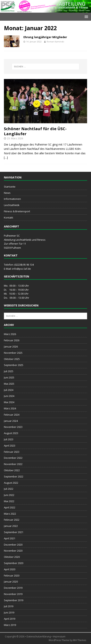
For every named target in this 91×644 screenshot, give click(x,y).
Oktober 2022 (12, 470)
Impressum (59, 637)
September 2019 (14, 600)
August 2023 (11, 433)
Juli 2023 (9, 439)
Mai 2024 (9, 402)
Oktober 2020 (12, 557)
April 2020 (10, 569)
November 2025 (13, 353)
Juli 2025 (9, 371)
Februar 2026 (12, 340)
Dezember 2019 (13, 588)
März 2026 (10, 334)
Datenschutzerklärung (39, 637)
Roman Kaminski (55, 42)
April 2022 (10, 507)
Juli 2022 (9, 489)
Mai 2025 (9, 384)
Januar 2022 (11, 526)
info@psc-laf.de (21, 269)
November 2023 (13, 427)
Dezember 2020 (13, 545)
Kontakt (8, 218)
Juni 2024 (9, 396)
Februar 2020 (12, 576)
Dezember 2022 (13, 458)
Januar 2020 (11, 582)
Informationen (12, 199)
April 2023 (10, 446)
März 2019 (10, 625)
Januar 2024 (11, 421)
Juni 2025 (9, 377)
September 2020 (14, 563)
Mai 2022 (9, 501)
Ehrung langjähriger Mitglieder (45, 37)
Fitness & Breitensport (17, 211)
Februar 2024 (12, 415)
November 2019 (13, 594)
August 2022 (11, 483)
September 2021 (14, 532)
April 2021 (10, 538)
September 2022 (14, 476)
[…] (6, 157)
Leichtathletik (12, 205)
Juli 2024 (9, 390)
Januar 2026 (11, 347)
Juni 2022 (9, 495)
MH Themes (80, 640)
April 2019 (10, 619)
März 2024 (10, 408)
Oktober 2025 (12, 359)
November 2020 (13, 551)
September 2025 (14, 365)
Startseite (10, 187)
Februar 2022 (12, 520)
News (7, 193)
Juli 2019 (9, 606)
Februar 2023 (12, 452)
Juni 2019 (9, 612)
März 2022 (10, 514)
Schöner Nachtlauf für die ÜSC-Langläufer (35, 131)
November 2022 (13, 464)
